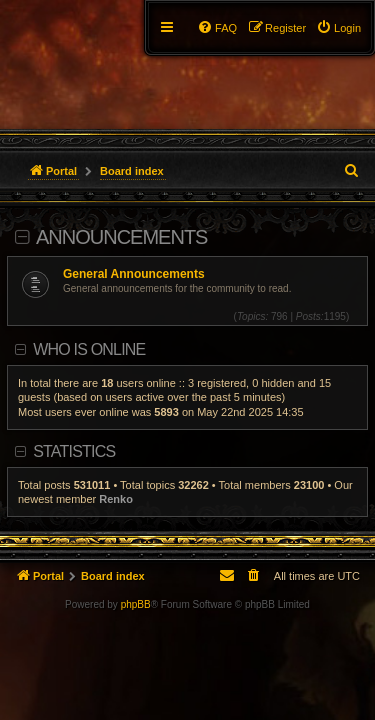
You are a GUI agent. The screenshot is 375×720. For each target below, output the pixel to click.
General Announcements (134, 274)
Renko (116, 499)
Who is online (89, 349)
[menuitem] (338, 28)
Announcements (121, 237)
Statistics (74, 451)
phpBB (136, 604)
